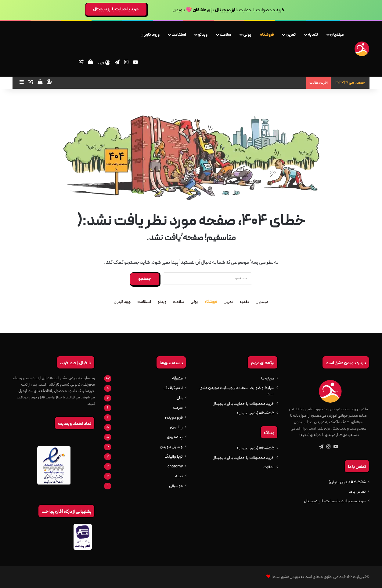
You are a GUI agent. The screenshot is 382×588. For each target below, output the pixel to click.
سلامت (225, 34)
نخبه (179, 476)
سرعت (178, 408)
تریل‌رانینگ (174, 457)
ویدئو (203, 34)
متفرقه (177, 378)
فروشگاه (267, 34)
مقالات (269, 467)
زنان (180, 398)
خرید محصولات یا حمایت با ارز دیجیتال (335, 501)
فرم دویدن (174, 417)
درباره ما (268, 378)
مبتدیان (337, 34)
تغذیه (313, 34)
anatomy (175, 466)
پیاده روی (175, 437)
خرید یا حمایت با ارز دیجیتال (116, 9)
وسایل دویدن (171, 447)
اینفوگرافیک (173, 388)
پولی (247, 34)
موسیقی (176, 486)
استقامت (179, 34)
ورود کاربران (150, 34)
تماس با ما (357, 492)
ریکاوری (176, 427)
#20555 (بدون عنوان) (347, 482)
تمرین (291, 34)
